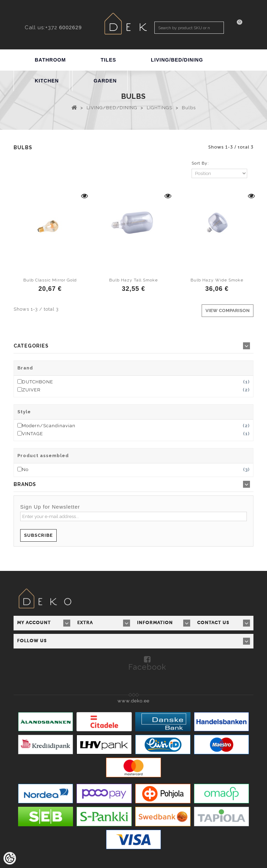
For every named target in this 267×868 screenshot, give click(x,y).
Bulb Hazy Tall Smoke (133, 280)
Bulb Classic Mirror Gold (50, 280)
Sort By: (200, 163)
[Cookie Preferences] (10, 858)
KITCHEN (47, 81)
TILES (108, 60)
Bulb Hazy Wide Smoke (217, 280)
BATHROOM (50, 60)
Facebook (147, 667)
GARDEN (105, 81)
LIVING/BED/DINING (177, 60)
